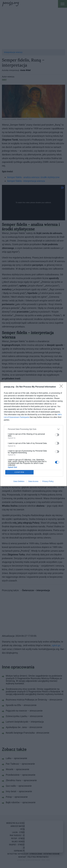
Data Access (33, 481)
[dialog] (33, 434)
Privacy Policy (48, 481)
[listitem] (33, 429)
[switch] (57, 435)
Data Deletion (19, 481)
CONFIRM (19, 472)
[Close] (62, 387)
